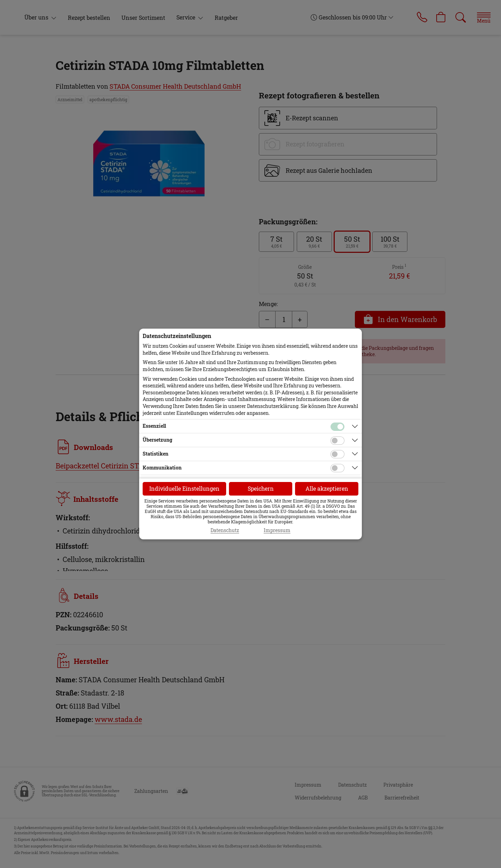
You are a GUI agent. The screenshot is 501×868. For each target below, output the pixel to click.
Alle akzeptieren (327, 488)
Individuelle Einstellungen (184, 488)
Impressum (277, 530)
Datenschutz (225, 530)
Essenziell (154, 426)
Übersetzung (157, 440)
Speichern (261, 488)
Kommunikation (162, 468)
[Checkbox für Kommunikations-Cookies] (337, 468)
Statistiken (156, 454)
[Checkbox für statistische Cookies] (337, 454)
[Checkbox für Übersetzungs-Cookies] (337, 441)
